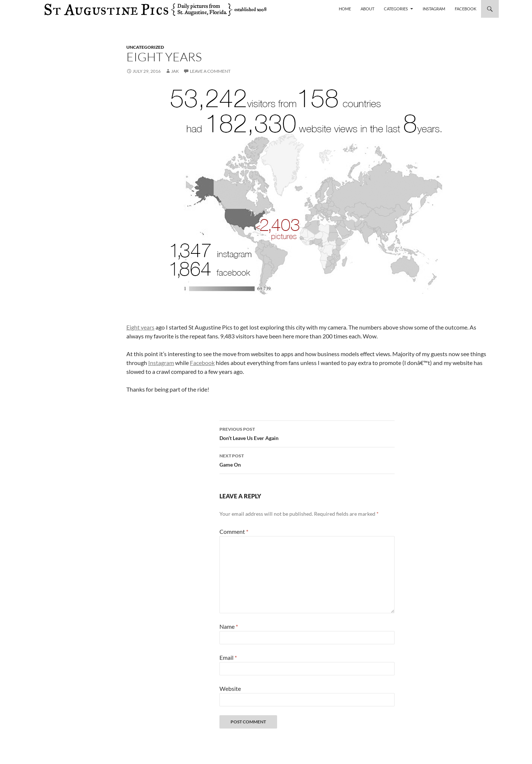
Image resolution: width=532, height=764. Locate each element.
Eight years (140, 327)
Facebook (465, 9)
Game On (307, 460)
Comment (234, 531)
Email (228, 657)
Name (229, 626)
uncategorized (145, 47)
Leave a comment (210, 71)
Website (230, 688)
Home (345, 9)
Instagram (434, 9)
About (367, 9)
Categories (396, 9)
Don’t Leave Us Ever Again (307, 433)
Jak (175, 71)
